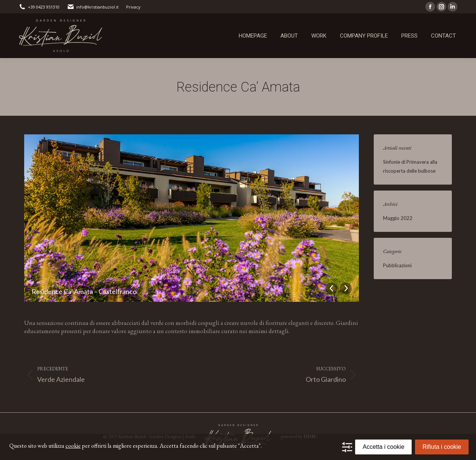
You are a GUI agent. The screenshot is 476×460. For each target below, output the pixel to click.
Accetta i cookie (383, 447)
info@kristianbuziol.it (93, 7)
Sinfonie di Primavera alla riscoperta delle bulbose (410, 166)
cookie (73, 446)
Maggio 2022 (398, 218)
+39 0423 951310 (39, 7)
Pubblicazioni (397, 265)
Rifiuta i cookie (442, 447)
